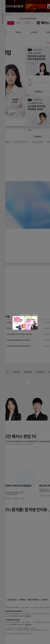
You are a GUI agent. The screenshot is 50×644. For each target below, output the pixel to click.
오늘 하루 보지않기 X (25, 315)
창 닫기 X (35, 315)
